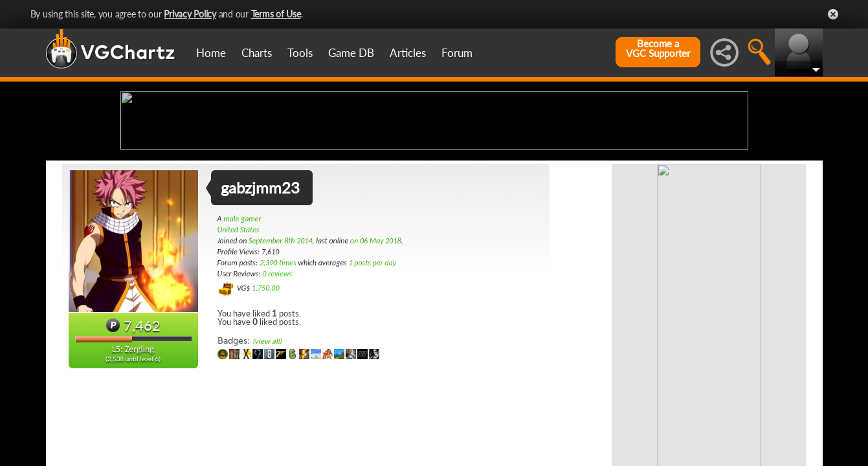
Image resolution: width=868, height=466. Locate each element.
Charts (257, 53)
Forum (457, 53)
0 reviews (277, 376)
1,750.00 (266, 390)
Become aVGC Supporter (658, 49)
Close (833, 14)
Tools (300, 53)
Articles (408, 53)
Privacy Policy (190, 14)
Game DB (351, 53)
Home (211, 53)
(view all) (267, 444)
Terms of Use (276, 14)
